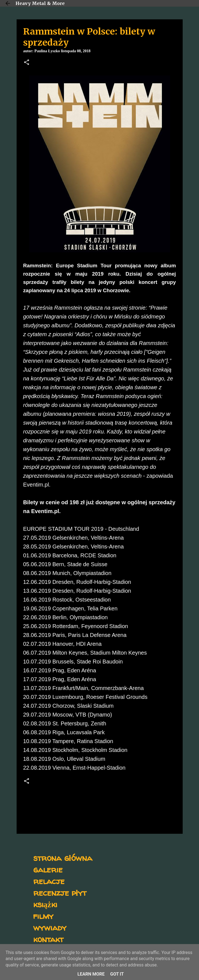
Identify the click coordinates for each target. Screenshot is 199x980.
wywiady (50, 927)
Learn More (91, 974)
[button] (27, 63)
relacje (49, 881)
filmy (43, 916)
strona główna (63, 858)
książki (45, 904)
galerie (48, 869)
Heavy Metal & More (40, 3)
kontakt (48, 939)
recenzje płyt (60, 893)
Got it (117, 974)
